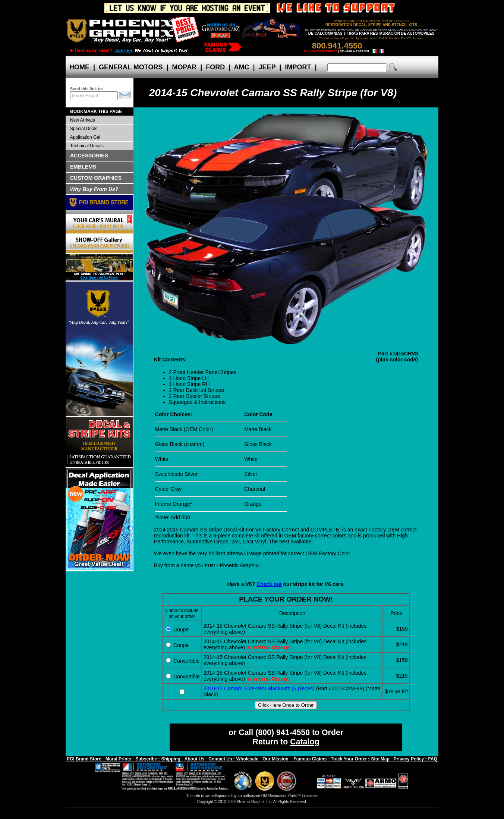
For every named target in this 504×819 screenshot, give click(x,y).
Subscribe (146, 759)
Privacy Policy (409, 759)
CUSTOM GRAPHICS (96, 178)
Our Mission (275, 759)
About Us (194, 759)
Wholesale (247, 759)
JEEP (267, 67)
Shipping (171, 759)
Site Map (380, 759)
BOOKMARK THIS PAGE (96, 112)
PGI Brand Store (84, 759)
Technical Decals (87, 146)
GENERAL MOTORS (131, 67)
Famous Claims (310, 759)
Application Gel (85, 137)
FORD (215, 67)
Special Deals (84, 129)
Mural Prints (118, 759)
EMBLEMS (83, 167)
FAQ (433, 759)
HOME (79, 67)
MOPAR (184, 67)
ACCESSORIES (89, 156)
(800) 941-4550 (283, 732)
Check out (269, 584)
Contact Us (220, 759)
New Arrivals (83, 120)
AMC (242, 67)
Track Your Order (349, 759)
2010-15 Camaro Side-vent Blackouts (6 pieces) (259, 688)
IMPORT (298, 67)
